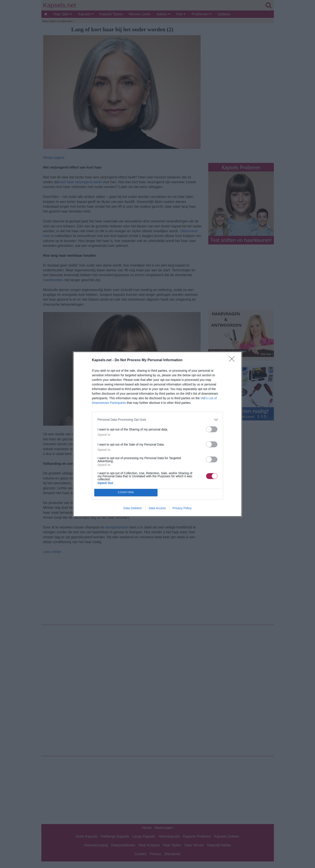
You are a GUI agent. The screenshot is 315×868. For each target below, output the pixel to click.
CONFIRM (126, 492)
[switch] (212, 429)
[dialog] (157, 434)
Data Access (157, 508)
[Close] (233, 360)
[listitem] (157, 420)
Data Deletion (133, 508)
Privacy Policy (182, 508)
